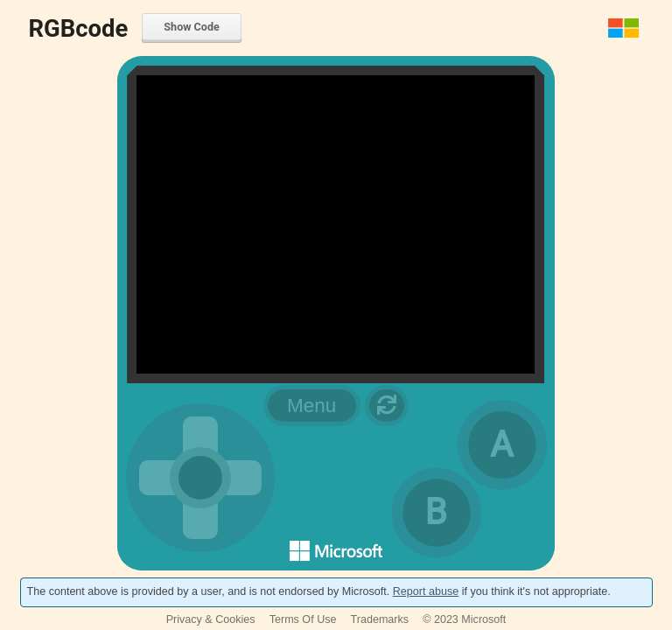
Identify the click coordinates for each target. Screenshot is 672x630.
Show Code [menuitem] (191, 27)
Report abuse (426, 591)
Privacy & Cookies (211, 619)
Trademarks (380, 619)
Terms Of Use (303, 619)
